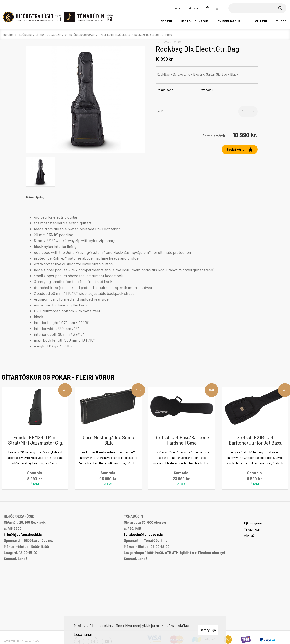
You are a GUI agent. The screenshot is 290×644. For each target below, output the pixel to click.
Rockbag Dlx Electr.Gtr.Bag (153, 35)
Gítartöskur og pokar (80, 35)
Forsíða (8, 35)
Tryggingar (252, 529)
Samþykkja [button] (208, 630)
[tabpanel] (145, 281)
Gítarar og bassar (48, 35)
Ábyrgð (249, 535)
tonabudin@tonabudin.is (143, 534)
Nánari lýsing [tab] (35, 197)
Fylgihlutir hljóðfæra (114, 35)
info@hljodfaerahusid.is (23, 534)
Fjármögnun (253, 523)
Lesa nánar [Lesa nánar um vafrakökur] (83, 634)
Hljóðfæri (25, 35)
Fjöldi (159, 111)
